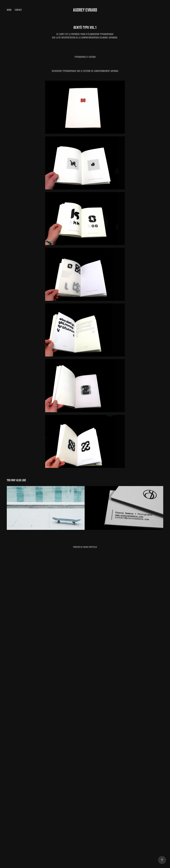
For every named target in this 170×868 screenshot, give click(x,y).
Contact (18, 10)
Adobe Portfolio (90, 547)
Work (9, 10)
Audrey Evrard (85, 10)
